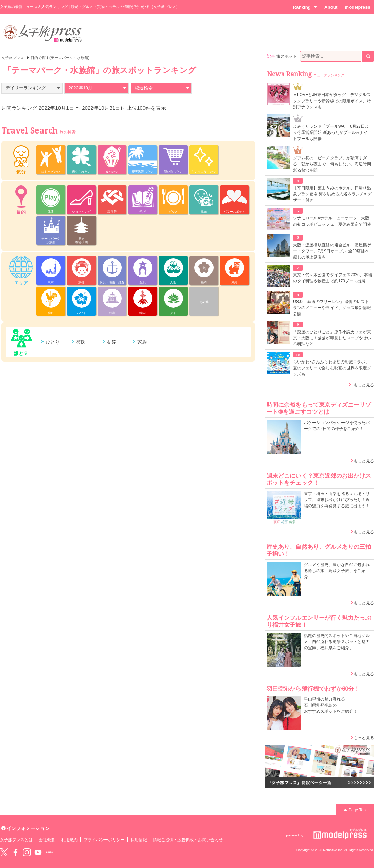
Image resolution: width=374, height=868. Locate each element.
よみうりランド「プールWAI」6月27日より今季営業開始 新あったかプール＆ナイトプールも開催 (331, 132)
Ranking (305, 7)
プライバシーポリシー (104, 840)
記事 (271, 56)
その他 (204, 302)
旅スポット (287, 56)
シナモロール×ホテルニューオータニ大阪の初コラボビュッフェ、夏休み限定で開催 (332, 221)
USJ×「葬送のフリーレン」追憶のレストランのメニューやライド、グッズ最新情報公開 (332, 308)
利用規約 (69, 840)
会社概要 (47, 840)
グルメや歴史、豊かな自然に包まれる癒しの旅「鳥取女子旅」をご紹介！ (337, 571)
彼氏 (81, 342)
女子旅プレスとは (16, 840)
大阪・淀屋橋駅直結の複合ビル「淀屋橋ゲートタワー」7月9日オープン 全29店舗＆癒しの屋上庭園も (332, 251)
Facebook (15, 852)
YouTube (38, 852)
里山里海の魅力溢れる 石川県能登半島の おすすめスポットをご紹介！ (331, 705)
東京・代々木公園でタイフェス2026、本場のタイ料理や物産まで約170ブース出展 (333, 278)
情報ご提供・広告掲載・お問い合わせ (188, 840)
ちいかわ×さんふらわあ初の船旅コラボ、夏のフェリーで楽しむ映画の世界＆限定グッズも (332, 368)
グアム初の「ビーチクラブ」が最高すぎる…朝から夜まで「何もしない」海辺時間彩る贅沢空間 (332, 164)
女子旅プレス (13, 58)
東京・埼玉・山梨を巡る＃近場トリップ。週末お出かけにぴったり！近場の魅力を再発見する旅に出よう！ (337, 500)
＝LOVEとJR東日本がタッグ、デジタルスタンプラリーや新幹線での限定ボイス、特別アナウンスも (332, 101)
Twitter (4, 852)
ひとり (53, 342)
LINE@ (50, 852)
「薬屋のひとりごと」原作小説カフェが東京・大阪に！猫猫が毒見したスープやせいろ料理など (332, 338)
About (331, 7)
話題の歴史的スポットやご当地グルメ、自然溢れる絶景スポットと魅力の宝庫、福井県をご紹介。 (337, 642)
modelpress (358, 7)
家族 (142, 342)
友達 (112, 342)
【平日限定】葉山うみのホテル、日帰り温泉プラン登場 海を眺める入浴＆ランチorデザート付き (332, 194)
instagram (27, 852)
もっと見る (364, 385)
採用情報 (139, 840)
